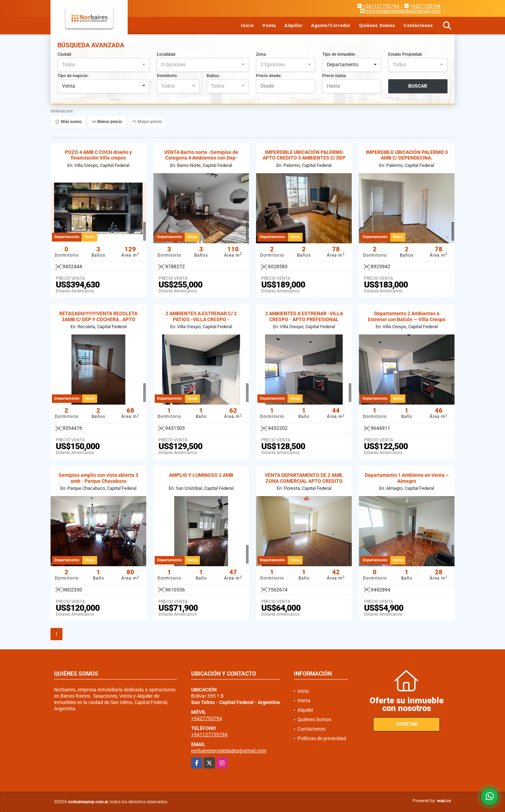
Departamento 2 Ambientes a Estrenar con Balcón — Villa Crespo (407, 316)
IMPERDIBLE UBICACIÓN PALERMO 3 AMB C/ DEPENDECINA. (407, 155)
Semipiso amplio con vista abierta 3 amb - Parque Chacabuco (98, 478)
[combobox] (104, 65)
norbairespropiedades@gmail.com (229, 751)
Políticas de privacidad (322, 738)
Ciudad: (65, 54)
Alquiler (294, 25)
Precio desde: (269, 76)
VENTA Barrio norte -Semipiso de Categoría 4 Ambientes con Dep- (201, 155)
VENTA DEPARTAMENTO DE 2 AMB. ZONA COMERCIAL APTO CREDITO (304, 478)
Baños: (213, 76)
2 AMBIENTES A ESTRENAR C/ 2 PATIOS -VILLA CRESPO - (201, 316)
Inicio (247, 25)
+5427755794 (425, 6)
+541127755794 (381, 6)
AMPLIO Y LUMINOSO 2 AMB (201, 475)
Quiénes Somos (377, 25)
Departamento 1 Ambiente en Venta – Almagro (407, 478)
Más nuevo (68, 122)
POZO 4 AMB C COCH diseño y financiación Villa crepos (98, 155)
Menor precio (107, 122)
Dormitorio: (167, 76)
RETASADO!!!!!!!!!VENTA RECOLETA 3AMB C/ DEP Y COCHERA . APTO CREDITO (98, 319)
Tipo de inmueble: (339, 54)
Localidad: (166, 54)
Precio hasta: (334, 76)
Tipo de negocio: (73, 76)
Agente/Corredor (331, 25)
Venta (269, 25)
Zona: (261, 54)
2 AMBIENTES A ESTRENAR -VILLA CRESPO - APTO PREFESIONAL (304, 316)
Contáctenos (418, 25)
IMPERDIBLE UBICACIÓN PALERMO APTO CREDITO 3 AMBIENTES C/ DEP (304, 155)
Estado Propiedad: (405, 54)
